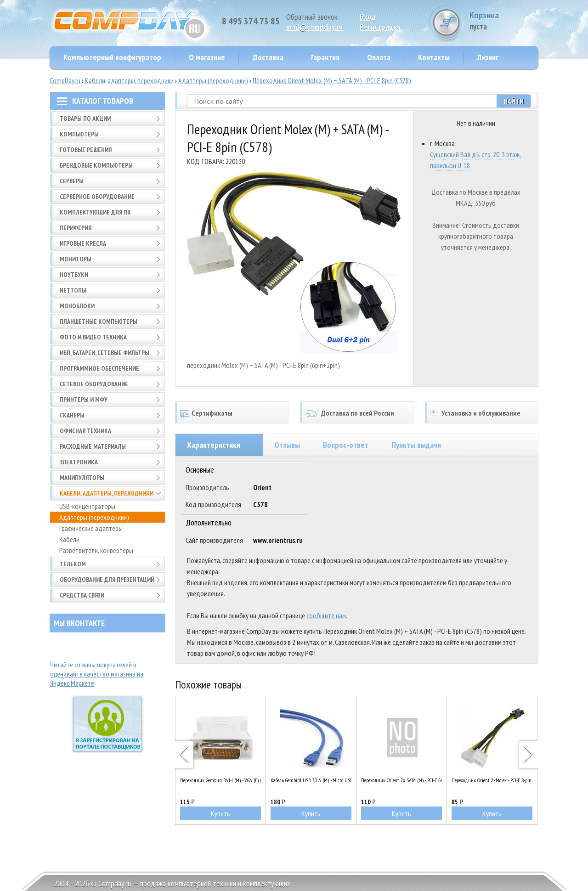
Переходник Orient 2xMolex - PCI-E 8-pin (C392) (492, 780)
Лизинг (488, 57)
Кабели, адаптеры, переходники (129, 80)
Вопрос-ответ (346, 445)
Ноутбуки (74, 275)
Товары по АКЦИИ (85, 118)
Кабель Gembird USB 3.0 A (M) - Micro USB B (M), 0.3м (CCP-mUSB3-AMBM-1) (311, 780)
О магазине (207, 57)
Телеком (73, 564)
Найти (514, 101)
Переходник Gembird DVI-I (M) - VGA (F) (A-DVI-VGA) (220, 780)
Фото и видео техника (93, 337)
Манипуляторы (82, 478)
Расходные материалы (93, 446)
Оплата (379, 57)
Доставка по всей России (358, 413)
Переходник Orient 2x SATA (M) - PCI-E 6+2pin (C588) (401, 780)
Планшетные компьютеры (99, 321)
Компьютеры (79, 134)
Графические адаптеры (91, 528)
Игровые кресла (83, 243)
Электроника (79, 462)
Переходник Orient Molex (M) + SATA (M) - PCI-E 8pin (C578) (332, 80)
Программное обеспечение (99, 368)
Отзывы (287, 445)
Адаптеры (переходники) (213, 80)
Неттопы (73, 290)
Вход (368, 17)
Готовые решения (86, 150)
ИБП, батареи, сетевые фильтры (105, 353)
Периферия (76, 228)
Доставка (268, 57)
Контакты (434, 57)
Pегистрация (380, 27)
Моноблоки (77, 306)
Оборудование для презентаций (107, 580)
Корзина (504, 20)
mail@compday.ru (314, 27)
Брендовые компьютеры (96, 165)
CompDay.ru (65, 80)
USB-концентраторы (87, 506)
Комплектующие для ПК (95, 212)
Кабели (69, 539)
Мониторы (76, 259)
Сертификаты (212, 413)
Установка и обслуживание (481, 413)
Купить (220, 813)
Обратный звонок (312, 17)
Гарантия (325, 57)
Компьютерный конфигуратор (112, 57)
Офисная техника (85, 431)
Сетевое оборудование (94, 384)
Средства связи (82, 595)
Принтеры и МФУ (84, 400)
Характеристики (214, 445)
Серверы (72, 181)
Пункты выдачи (416, 445)
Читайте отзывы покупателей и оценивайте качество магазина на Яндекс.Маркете (97, 674)
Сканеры (72, 415)
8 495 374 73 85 (251, 21)
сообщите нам (326, 615)
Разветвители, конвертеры (96, 550)
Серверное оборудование (97, 197)
